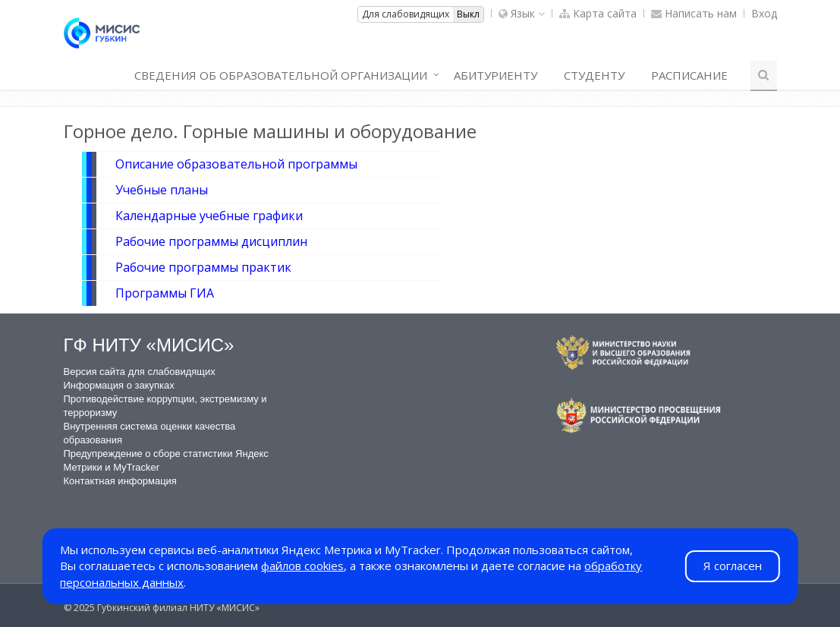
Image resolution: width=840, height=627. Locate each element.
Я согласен (733, 566)
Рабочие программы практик (203, 267)
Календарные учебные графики (209, 216)
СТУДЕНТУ (594, 75)
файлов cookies (302, 566)
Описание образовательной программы (236, 164)
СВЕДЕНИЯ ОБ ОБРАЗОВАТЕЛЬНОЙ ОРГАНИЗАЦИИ (281, 75)
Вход (764, 13)
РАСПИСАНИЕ (689, 75)
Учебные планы (162, 190)
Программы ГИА (165, 293)
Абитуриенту (496, 75)
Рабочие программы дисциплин (211, 241)
